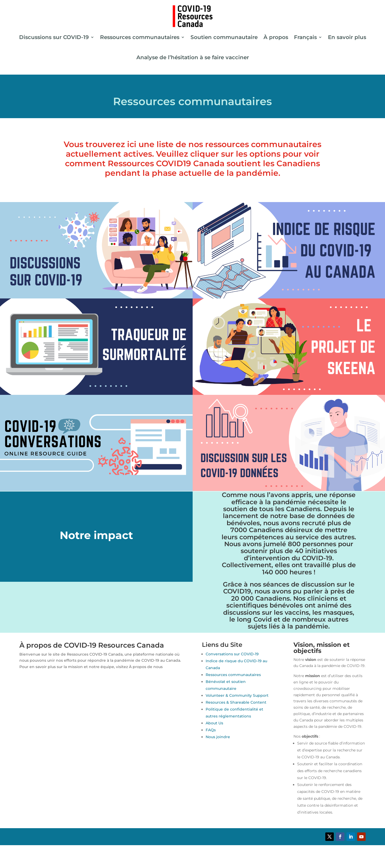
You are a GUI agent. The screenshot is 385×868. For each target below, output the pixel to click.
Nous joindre (218, 737)
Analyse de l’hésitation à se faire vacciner (193, 57)
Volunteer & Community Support (237, 695)
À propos (276, 37)
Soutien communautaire (224, 37)
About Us (214, 723)
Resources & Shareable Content (236, 702)
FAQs (211, 730)
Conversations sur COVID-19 (232, 654)
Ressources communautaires (140, 37)
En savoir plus (347, 37)
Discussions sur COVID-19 (54, 37)
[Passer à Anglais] (193, 850)
